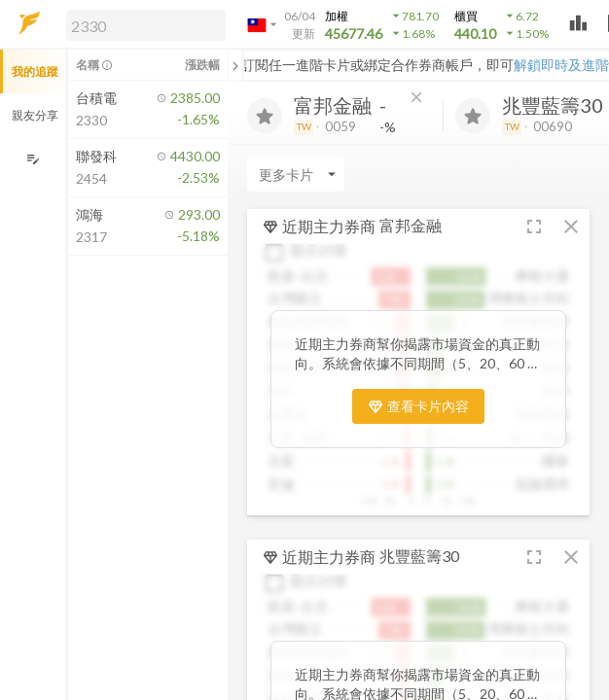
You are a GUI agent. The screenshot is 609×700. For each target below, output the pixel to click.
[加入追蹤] (265, 116)
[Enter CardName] (296, 174)
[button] (142, 24)
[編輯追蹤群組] (33, 159)
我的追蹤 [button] (35, 71)
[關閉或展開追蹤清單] (235, 65)
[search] (146, 25)
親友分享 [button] (35, 115)
